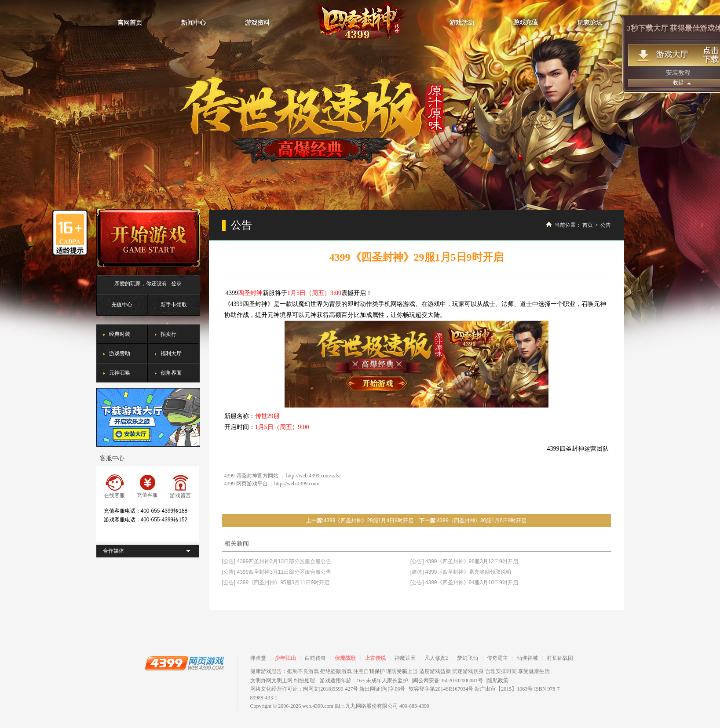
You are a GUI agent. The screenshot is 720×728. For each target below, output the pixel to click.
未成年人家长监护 (387, 681)
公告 (606, 225)
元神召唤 (120, 373)
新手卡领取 (174, 305)
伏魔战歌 (345, 658)
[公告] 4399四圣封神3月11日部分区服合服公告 (277, 572)
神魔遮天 (405, 658)
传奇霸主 (497, 658)
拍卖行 (168, 334)
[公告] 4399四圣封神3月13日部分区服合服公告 (277, 561)
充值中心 (122, 305)
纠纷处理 (304, 681)
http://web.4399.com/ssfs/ (314, 476)
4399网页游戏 (184, 663)
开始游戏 (148, 238)
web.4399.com (318, 706)
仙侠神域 (527, 658)
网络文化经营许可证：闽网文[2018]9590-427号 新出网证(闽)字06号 (328, 689)
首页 (588, 225)
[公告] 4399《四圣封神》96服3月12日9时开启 (464, 561)
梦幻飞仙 (468, 658)
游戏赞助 (120, 353)
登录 (176, 284)
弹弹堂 (258, 658)
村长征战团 (560, 658)
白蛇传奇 (315, 658)
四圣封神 (360, 22)
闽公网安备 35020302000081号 (448, 681)
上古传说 (375, 658)
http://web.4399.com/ (297, 484)
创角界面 (171, 373)
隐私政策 (498, 681)
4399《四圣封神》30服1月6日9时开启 (482, 521)
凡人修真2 (436, 658)
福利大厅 (171, 353)
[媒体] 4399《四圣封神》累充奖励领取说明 (461, 572)
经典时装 (120, 334)
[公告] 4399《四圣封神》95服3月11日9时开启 (276, 582)
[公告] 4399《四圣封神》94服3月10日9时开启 (464, 582)
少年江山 (285, 658)
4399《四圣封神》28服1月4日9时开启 (369, 521)
